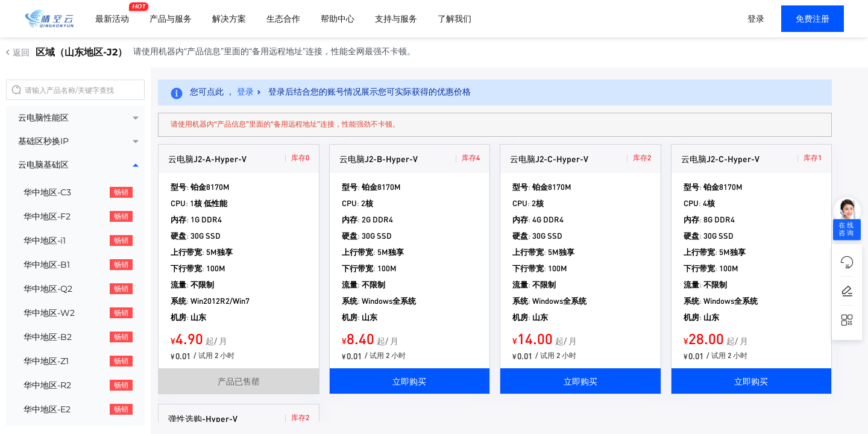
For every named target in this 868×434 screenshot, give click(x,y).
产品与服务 (171, 19)
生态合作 (283, 19)
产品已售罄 (239, 381)
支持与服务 (396, 19)
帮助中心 (338, 19)
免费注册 (813, 19)
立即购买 (409, 381)
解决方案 (229, 19)
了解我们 (454, 19)
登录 (756, 19)
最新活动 (115, 14)
